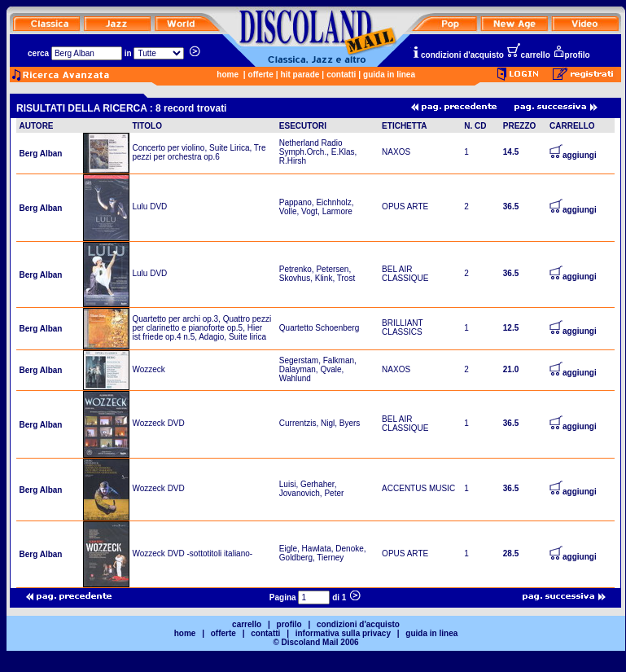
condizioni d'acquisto (457, 55)
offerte (261, 75)
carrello (528, 55)
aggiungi (573, 155)
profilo (571, 55)
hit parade (300, 75)
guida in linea (389, 75)
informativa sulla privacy (343, 633)
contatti (341, 75)
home (228, 75)
